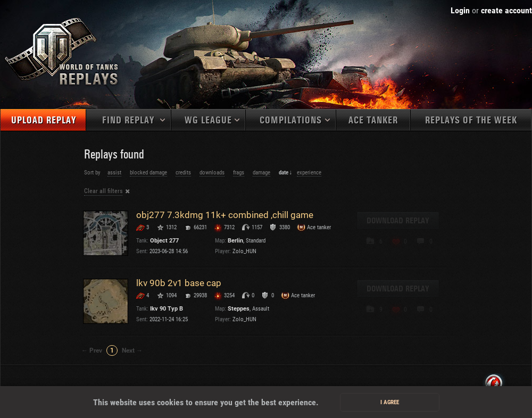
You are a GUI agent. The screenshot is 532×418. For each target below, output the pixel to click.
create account (506, 10)
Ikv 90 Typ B (167, 309)
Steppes (239, 309)
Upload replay (44, 120)
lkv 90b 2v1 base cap (179, 283)
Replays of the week (471, 120)
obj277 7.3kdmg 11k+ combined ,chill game (225, 215)
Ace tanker (373, 120)
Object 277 (164, 241)
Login (460, 10)
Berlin (235, 241)
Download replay (398, 221)
